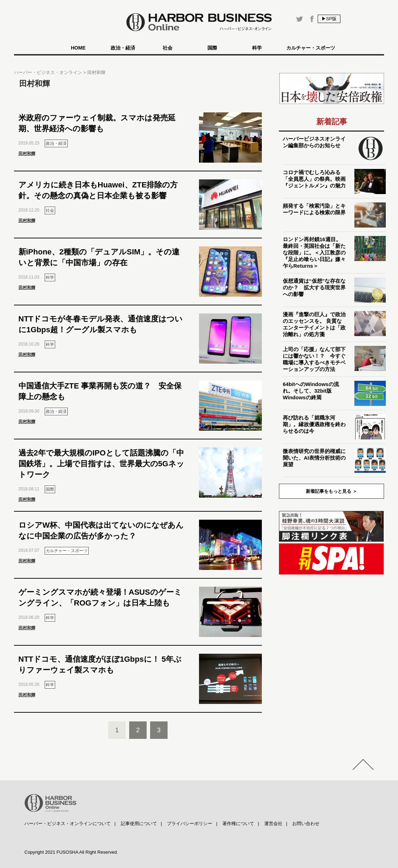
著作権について (238, 824)
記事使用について (139, 824)
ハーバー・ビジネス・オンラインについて (68, 824)
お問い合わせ (306, 824)
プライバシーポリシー (190, 824)
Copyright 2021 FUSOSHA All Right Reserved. (71, 852)
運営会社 (273, 824)
